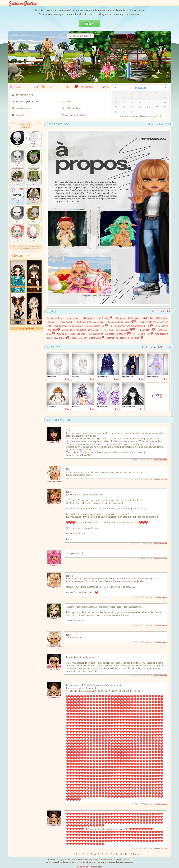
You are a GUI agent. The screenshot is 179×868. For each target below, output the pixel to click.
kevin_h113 (54, 442)
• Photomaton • (146, 330)
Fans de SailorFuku (97, 326)
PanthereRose (54, 669)
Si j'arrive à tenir (55, 318)
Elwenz (76, 407)
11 (116, 854)
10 (111, 854)
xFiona (54, 619)
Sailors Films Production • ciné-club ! (125, 338)
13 (126, 854)
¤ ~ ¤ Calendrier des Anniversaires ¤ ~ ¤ (132, 326)
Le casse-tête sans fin (118, 334)
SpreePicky (127, 377)
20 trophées (81, 115)
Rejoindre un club (161, 311)
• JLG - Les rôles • (78, 334)
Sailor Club (149, 318)
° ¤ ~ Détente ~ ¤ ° (143, 334)
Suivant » (135, 854)
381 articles (165, 347)
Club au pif (62, 334)
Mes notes (120, 318)
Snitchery (102, 407)
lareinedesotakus (55, 481)
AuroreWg (102, 377)
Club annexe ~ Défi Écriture (98, 318)
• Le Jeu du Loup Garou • (121, 322)
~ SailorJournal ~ (66, 322)
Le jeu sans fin (125, 330)
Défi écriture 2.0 (96, 334)
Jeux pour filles (82, 867)
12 (121, 854)
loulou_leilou (54, 504)
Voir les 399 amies (26, 328)
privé (111, 330)
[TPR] (104, 330)
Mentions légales (97, 867)
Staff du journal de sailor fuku (90, 322)
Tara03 (54, 588)
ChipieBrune (54, 697)
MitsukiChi (52, 377)
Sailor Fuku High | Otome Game (88, 338)
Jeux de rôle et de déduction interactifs (80, 330)
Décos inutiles (134, 318)
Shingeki (54, 565)
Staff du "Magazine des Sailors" (68, 326)
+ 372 (157, 396)
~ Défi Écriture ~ (73, 318)
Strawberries (129, 407)
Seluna (76, 377)
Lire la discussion (160, 460)
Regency (51, 407)
